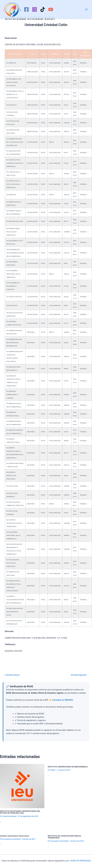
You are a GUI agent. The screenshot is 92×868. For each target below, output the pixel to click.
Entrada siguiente (80, 675)
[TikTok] (43, 9)
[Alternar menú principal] (86, 9)
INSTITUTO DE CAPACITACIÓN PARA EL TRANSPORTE (65, 837)
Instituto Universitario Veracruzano (15, 836)
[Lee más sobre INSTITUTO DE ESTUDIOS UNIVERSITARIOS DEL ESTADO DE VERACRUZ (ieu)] (22, 786)
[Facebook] (26, 9)
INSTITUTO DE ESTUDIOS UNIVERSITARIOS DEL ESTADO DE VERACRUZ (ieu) (20, 812)
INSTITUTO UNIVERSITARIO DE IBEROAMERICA (68, 767)
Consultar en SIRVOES (63, 700)
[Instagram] (35, 9)
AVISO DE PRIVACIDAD (80, 861)
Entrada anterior (11, 675)
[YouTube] (51, 9)
